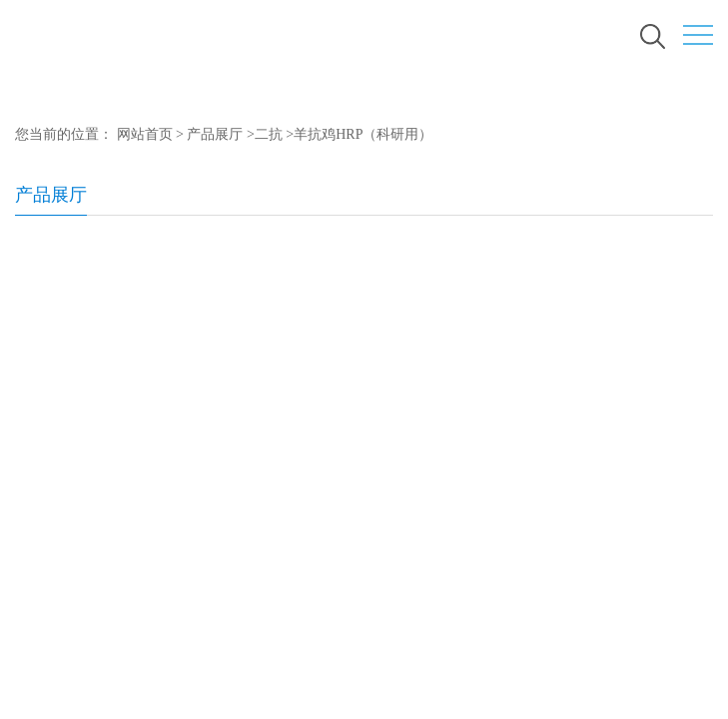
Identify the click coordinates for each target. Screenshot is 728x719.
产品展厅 (215, 134)
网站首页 (145, 134)
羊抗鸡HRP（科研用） (363, 134)
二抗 (269, 134)
